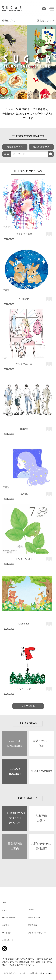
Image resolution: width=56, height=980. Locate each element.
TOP (4, 903)
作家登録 (6, 925)
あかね (24, 494)
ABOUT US (7, 910)
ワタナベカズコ (24, 234)
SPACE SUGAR (34, 917)
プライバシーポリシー (37, 933)
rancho (24, 429)
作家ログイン (9, 21)
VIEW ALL (28, 706)
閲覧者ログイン (45, 21)
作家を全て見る (15, 147)
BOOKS (31, 910)
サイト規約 (7, 933)
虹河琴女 (24, 299)
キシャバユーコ (24, 364)
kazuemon (24, 624)
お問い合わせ (8, 940)
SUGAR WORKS (9, 918)
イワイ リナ (24, 689)
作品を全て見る (41, 147)
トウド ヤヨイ (24, 559)
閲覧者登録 (33, 925)
